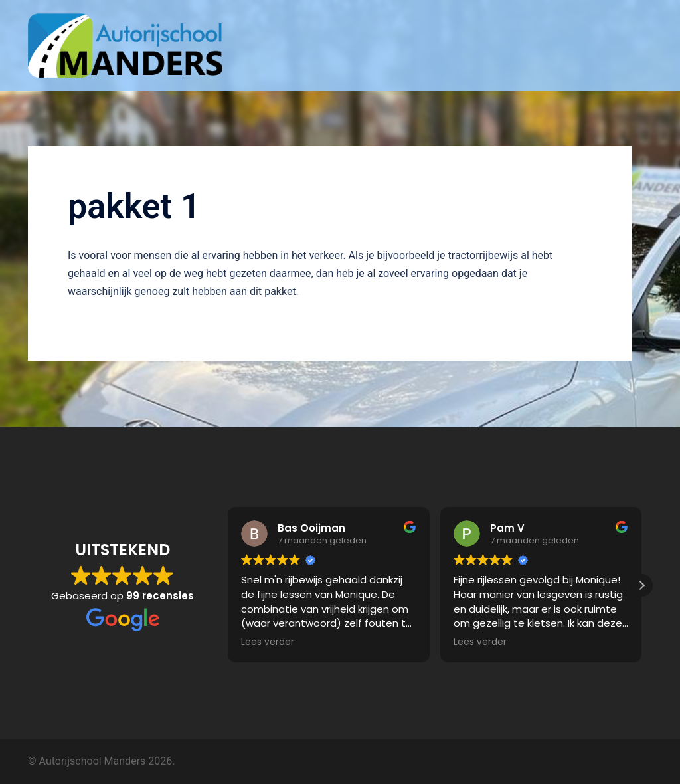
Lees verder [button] (268, 642)
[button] (641, 585)
